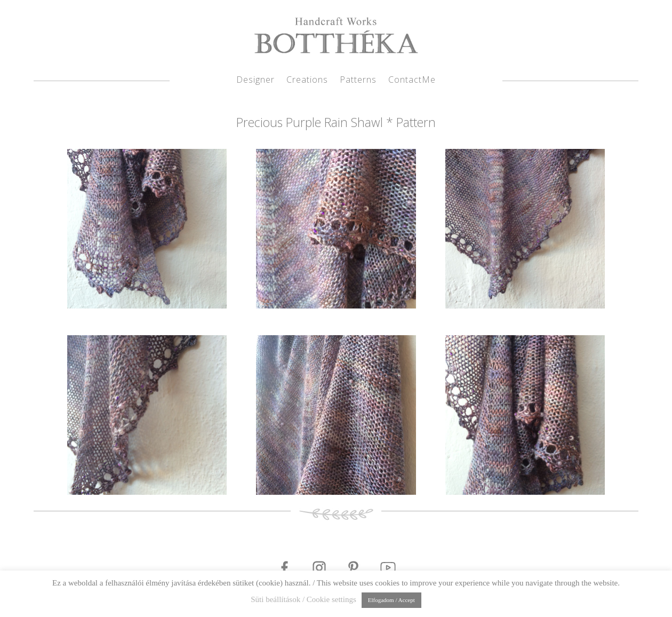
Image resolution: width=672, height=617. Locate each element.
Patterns (358, 81)
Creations (307, 81)
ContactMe (412, 81)
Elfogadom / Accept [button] (391, 600)
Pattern (416, 122)
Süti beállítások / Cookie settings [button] (303, 599)
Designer (255, 81)
